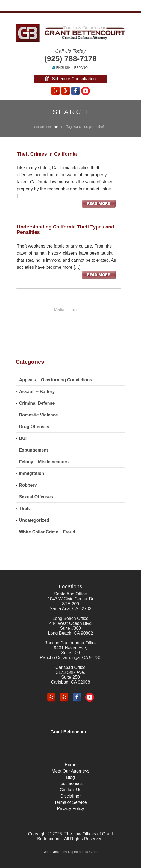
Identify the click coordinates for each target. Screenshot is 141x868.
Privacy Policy (70, 809)
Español (82, 68)
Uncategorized (34, 520)
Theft (24, 509)
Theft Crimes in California (47, 154)
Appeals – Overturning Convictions (56, 380)
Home (71, 765)
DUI (23, 438)
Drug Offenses (34, 427)
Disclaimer (71, 796)
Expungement (34, 450)
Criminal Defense (37, 403)
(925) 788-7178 (70, 59)
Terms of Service (70, 802)
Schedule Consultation (71, 79)
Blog (70, 777)
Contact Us (70, 790)
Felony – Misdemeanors (44, 462)
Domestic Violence (39, 415)
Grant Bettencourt (69, 732)
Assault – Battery (37, 392)
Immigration (32, 473)
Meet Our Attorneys (70, 771)
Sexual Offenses (36, 497)
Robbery (28, 485)
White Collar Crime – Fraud (47, 532)
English (64, 68)
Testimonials (70, 784)
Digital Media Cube (83, 852)
